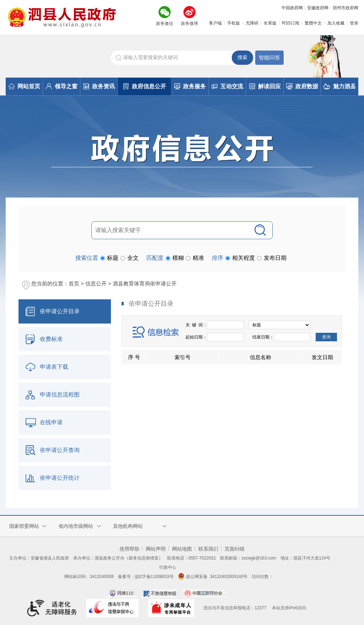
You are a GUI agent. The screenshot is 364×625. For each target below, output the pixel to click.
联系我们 (208, 549)
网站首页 (24, 86)
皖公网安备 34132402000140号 (213, 577)
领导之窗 (62, 86)
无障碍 (252, 23)
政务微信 (165, 23)
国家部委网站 (24, 526)
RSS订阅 (291, 23)
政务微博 (189, 23)
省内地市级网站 (76, 526)
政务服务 (190, 86)
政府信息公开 (144, 86)
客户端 (215, 23)
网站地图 (182, 549)
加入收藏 (336, 23)
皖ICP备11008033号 (154, 577)
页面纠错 (235, 549)
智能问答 (269, 57)
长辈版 (270, 23)
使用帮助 (129, 549)
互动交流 (227, 86)
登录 (354, 23)
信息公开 (96, 283)
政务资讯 (99, 86)
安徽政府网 (318, 8)
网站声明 (156, 549)
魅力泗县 (339, 86)
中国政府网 (292, 8)
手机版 (234, 23)
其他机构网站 (128, 526)
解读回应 (265, 86)
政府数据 (302, 86)
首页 (74, 283)
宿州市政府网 (346, 8)
